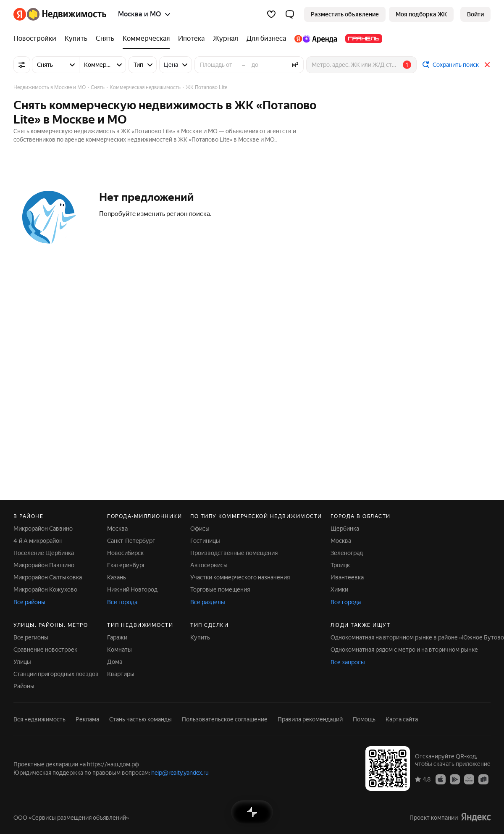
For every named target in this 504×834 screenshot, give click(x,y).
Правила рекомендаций (310, 719)
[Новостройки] (37, 39)
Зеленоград (347, 553)
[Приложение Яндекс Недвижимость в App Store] (441, 779)
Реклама (87, 719)
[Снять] (105, 39)
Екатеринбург (126, 565)
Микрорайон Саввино (43, 529)
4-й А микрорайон (38, 541)
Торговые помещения (220, 589)
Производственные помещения (234, 553)
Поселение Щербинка (44, 553)
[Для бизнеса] (266, 39)
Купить (200, 637)
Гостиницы (205, 541)
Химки (339, 589)
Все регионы (31, 637)
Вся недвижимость (39, 719)
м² (295, 65)
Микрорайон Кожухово (45, 589)
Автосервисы (209, 565)
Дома (115, 662)
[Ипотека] (191, 39)
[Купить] (76, 39)
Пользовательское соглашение (225, 719)
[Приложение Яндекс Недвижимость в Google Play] (455, 779)
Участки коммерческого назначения (240, 577)
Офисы (200, 529)
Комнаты (119, 650)
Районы (24, 686)
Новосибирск (125, 553)
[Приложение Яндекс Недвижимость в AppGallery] (469, 779)
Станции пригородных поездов (56, 674)
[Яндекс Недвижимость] (67, 14)
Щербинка (345, 529)
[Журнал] (226, 39)
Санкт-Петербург (131, 541)
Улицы (22, 662)
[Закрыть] (487, 65)
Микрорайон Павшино (44, 565)
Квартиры (121, 674)
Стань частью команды (140, 719)
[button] (290, 14)
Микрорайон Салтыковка (48, 577)
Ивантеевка (347, 577)
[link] (475, 14)
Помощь (364, 719)
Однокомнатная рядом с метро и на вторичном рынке (404, 650)
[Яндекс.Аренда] (316, 39)
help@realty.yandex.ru (180, 773)
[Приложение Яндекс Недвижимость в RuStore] (483, 779)
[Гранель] (362, 39)
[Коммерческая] (146, 39)
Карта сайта (402, 719)
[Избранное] (271, 14)
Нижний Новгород (132, 589)
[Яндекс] (20, 14)
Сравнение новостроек (45, 650)
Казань (117, 577)
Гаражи (117, 637)
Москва (117, 529)
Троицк (340, 565)
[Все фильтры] (22, 65)
